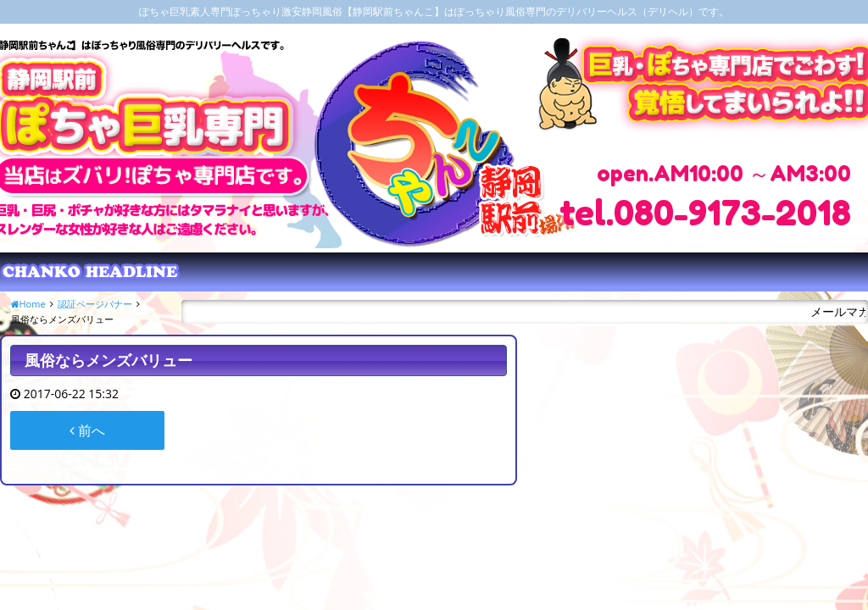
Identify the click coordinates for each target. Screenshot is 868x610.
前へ (87, 430)
